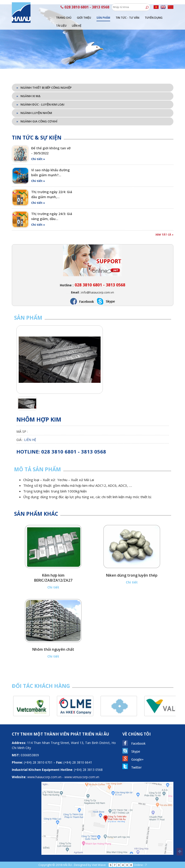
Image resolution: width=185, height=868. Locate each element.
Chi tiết (53, 587)
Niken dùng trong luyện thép (132, 575)
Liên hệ (77, 26)
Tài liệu (61, 26)
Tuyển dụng (154, 18)
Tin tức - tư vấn (127, 18)
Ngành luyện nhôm (34, 113)
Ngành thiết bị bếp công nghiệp (44, 88)
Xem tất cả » (164, 234)
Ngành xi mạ (28, 96)
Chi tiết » (38, 159)
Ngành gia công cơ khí (37, 121)
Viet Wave (99, 865)
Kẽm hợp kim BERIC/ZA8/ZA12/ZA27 (53, 578)
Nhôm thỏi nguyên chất (53, 649)
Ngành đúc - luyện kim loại (40, 104)
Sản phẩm (103, 18)
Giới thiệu (84, 18)
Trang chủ (64, 18)
